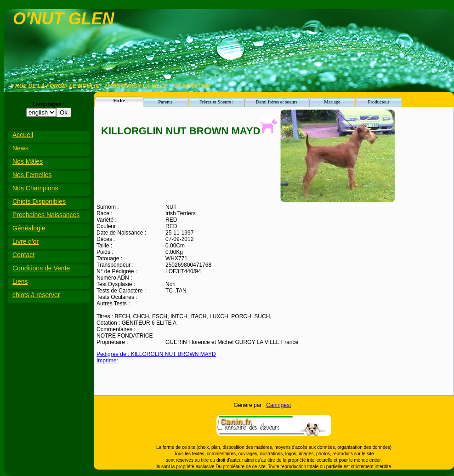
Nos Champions (35, 188)
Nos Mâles (28, 161)
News (20, 148)
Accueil (23, 135)
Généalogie (29, 228)
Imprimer (107, 361)
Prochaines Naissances (46, 215)
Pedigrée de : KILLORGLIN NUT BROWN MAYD (156, 354)
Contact (23, 255)
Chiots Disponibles (39, 201)
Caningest (278, 405)
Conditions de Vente (41, 268)
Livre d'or (26, 241)
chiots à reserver (36, 295)
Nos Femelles (32, 175)
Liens (20, 281)
